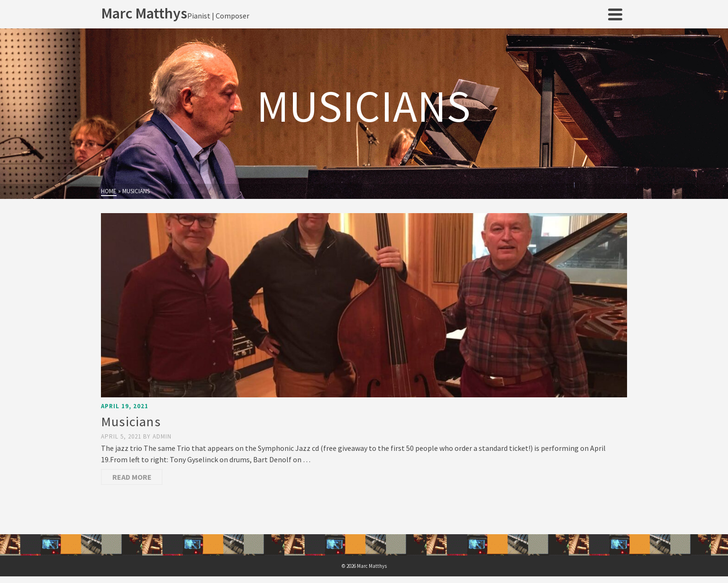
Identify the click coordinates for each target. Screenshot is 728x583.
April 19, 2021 (125, 406)
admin (162, 436)
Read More (132, 477)
